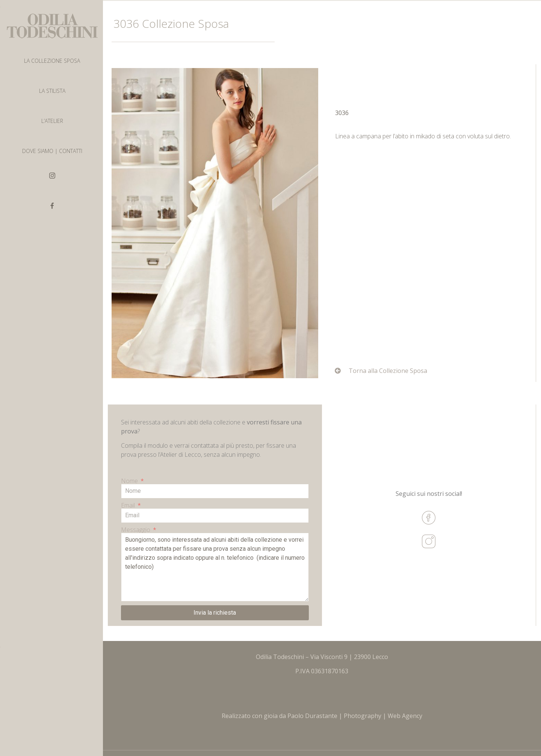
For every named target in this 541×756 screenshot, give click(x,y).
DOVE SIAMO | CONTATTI (52, 151)
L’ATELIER (52, 121)
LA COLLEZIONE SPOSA (52, 61)
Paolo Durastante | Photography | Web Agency (355, 716)
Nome (130, 481)
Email (129, 505)
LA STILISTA (52, 91)
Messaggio (136, 530)
